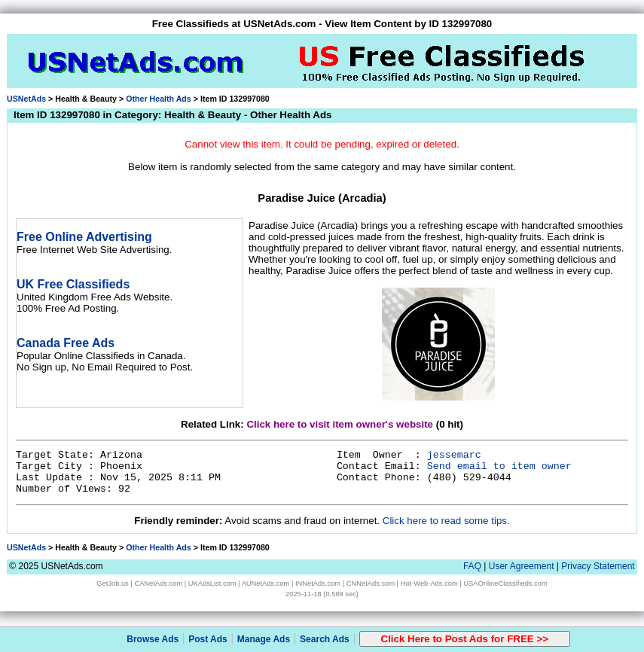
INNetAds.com (318, 583)
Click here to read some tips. (446, 521)
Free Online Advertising (84, 237)
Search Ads (325, 639)
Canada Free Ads (66, 343)
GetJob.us (113, 583)
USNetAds (26, 99)
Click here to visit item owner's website (340, 424)
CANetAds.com (158, 583)
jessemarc (454, 455)
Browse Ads (153, 639)
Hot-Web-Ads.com (429, 583)
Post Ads (208, 639)
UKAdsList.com (212, 583)
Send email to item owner (499, 466)
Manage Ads (264, 639)
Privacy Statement (598, 566)
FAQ (472, 566)
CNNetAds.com (371, 583)
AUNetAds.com (266, 583)
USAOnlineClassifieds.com (505, 583)
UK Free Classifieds (73, 284)
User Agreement (522, 566)
